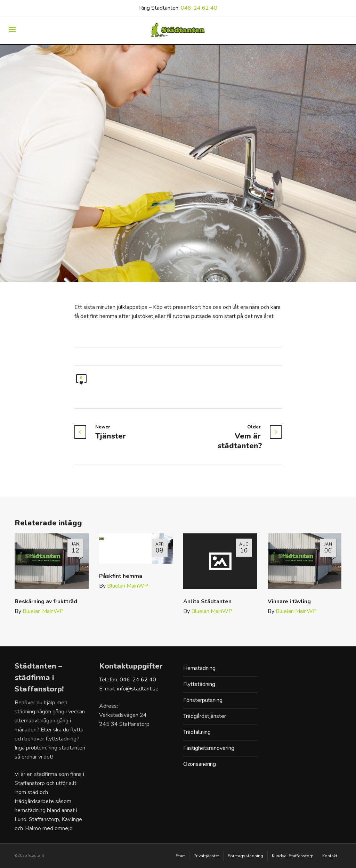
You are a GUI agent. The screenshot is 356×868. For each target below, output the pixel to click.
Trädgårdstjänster (205, 716)
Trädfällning (197, 732)
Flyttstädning (199, 684)
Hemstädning (199, 668)
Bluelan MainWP (43, 611)
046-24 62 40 (199, 8)
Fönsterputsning (203, 700)
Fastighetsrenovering (209, 748)
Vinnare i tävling (289, 601)
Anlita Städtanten (207, 601)
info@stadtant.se (138, 689)
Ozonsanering (200, 764)
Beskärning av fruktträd (46, 601)
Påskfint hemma (121, 576)
